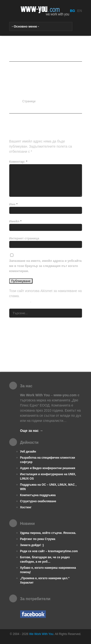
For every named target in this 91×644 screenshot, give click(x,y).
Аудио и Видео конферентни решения (48, 468)
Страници (29, 101)
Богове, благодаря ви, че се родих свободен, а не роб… (45, 559)
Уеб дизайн (28, 452)
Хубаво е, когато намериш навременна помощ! (48, 570)
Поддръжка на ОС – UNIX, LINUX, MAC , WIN (48, 487)
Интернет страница (24, 238)
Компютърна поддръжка (38, 495)
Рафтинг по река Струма (38, 539)
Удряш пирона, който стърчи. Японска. (48, 533)
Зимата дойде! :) (32, 545)
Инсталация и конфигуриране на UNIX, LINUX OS (48, 476)
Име (13, 204)
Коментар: (18, 162)
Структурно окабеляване (38, 501)
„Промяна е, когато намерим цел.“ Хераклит (45, 580)
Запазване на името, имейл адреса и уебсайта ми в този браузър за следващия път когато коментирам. (45, 266)
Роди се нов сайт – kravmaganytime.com (49, 551)
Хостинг (26, 507)
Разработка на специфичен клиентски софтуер (48, 460)
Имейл (15, 221)
